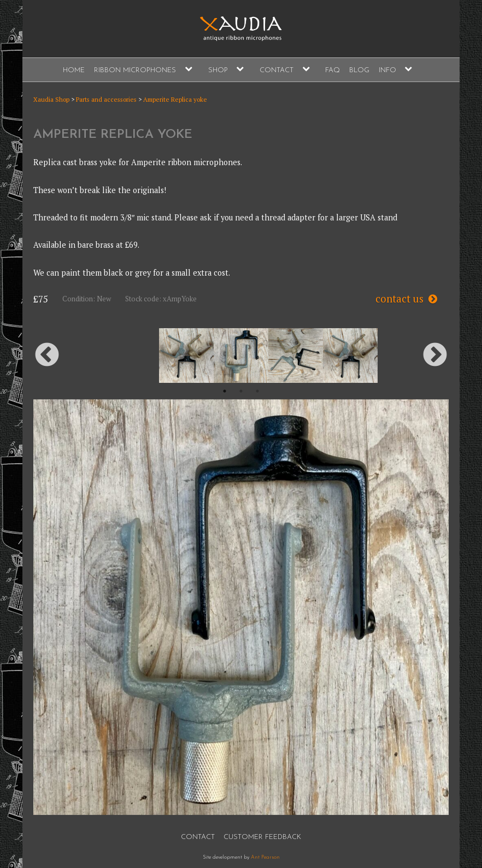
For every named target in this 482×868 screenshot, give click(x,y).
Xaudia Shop (51, 99)
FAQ (333, 70)
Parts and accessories (106, 99)
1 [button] (225, 391)
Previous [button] (47, 356)
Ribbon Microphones (135, 70)
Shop (218, 70)
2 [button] (241, 391)
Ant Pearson (265, 857)
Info (387, 70)
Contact (277, 70)
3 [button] (257, 391)
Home (74, 70)
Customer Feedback (262, 837)
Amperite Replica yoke (175, 99)
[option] (241, 356)
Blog (359, 70)
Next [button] (435, 356)
